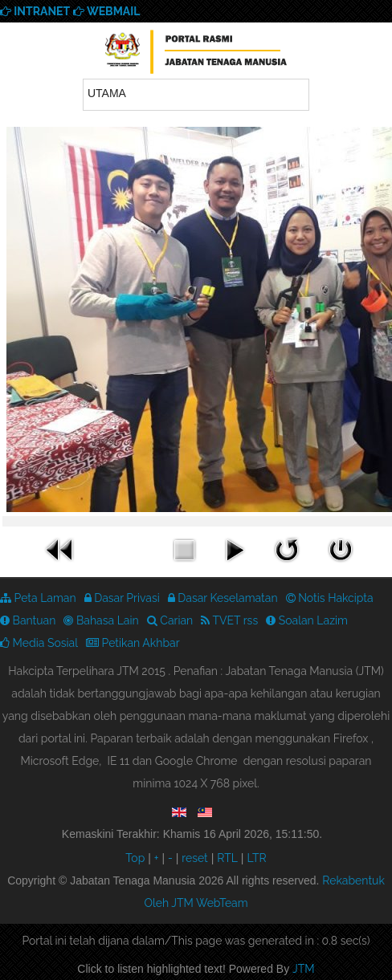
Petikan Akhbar (133, 643)
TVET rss (229, 620)
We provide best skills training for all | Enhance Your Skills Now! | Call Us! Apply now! (196, 55)
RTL (227, 858)
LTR (256, 858)
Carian (170, 620)
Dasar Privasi (122, 598)
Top (135, 858)
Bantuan (28, 620)
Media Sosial (39, 643)
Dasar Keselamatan (223, 598)
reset (195, 858)
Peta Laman (38, 598)
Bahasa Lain (101, 620)
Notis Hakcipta (330, 598)
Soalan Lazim (307, 620)
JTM (304, 969)
